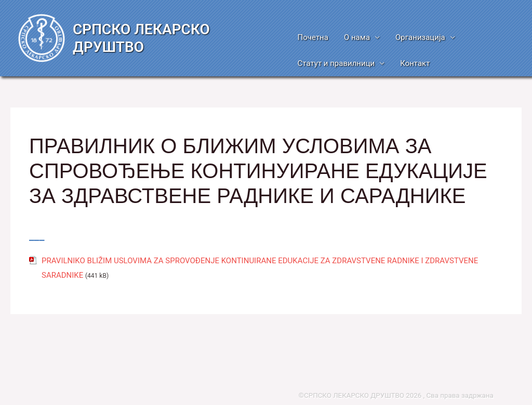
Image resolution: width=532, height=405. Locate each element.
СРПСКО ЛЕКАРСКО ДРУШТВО (141, 38)
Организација (420, 37)
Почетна (313, 37)
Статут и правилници (336, 63)
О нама (357, 37)
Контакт (415, 63)
